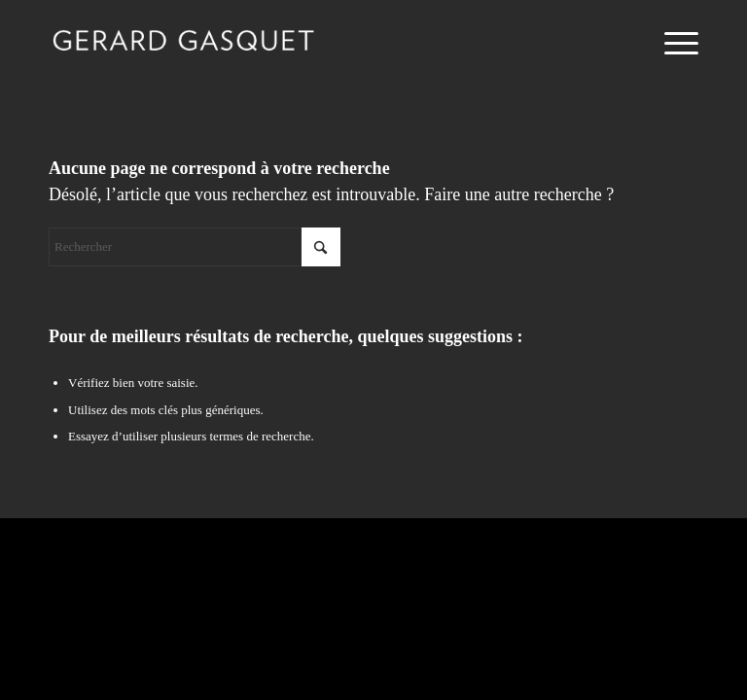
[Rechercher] (195, 247)
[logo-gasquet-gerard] (183, 44)
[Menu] (672, 44)
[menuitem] (672, 44)
